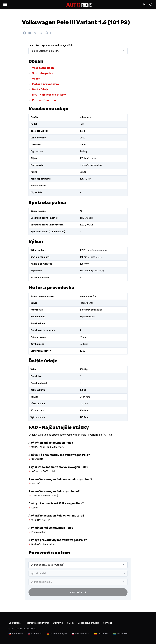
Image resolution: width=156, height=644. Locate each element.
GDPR (75, 623)
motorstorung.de (58, 633)
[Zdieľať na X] (35, 33)
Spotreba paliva (43, 73)
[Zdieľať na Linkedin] (41, 33)
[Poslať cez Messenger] (30, 33)
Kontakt (115, 623)
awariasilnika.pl (82, 633)
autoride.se (122, 633)
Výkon (36, 79)
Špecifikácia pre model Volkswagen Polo (51, 45)
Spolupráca (15, 623)
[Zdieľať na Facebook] (24, 33)
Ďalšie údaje (40, 89)
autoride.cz (17, 633)
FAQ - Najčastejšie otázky (49, 95)
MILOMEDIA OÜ (29, 628)
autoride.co (36, 633)
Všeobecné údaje (43, 68)
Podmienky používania (39, 623)
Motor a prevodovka (45, 84)
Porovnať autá (78, 592)
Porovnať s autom (44, 100)
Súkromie (62, 623)
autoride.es (103, 633)
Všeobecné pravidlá (95, 623)
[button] (5, 5)
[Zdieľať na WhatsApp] (46, 33)
